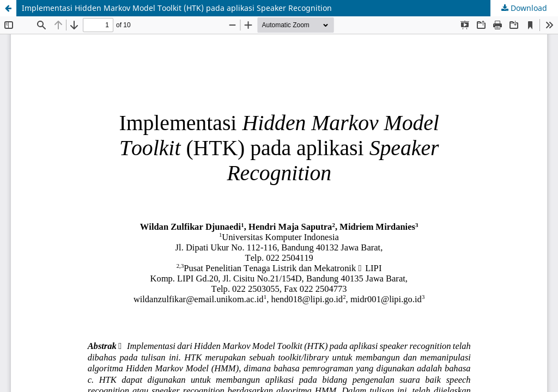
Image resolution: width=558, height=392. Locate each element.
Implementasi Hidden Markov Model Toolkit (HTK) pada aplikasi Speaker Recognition (177, 8)
